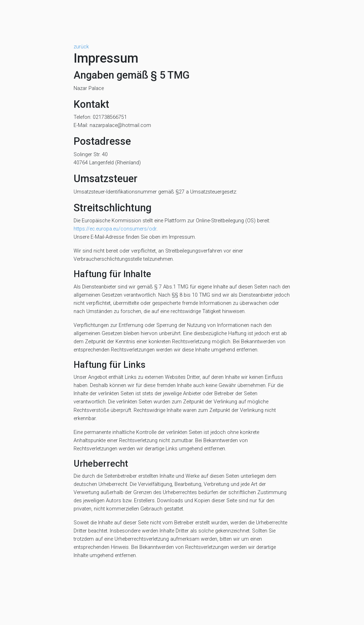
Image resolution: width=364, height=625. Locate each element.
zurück (81, 47)
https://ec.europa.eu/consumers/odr (115, 229)
